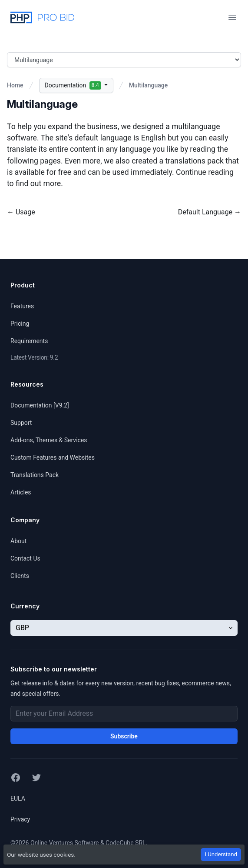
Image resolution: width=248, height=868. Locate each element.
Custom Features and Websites (53, 457)
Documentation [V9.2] (40, 405)
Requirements (29, 341)
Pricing (20, 324)
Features (22, 306)
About (18, 541)
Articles (21, 492)
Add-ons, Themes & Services (49, 440)
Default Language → (210, 212)
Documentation (74, 85)
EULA (18, 798)
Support (21, 423)
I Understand (221, 854)
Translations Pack (35, 475)
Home (15, 85)
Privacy (20, 819)
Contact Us (25, 558)
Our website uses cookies (40, 855)
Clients (20, 576)
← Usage (21, 212)
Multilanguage (148, 85)
